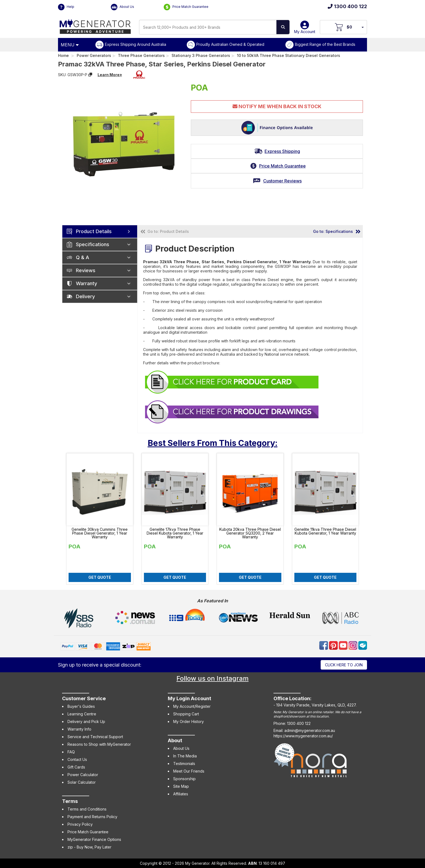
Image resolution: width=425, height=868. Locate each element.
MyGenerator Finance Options (94, 839)
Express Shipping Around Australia (136, 44)
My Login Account (189, 698)
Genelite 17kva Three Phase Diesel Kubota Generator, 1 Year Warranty (175, 533)
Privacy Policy (80, 824)
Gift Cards (76, 767)
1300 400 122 (347, 6)
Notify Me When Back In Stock (277, 106)
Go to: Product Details (168, 231)
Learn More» (110, 75)
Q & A (83, 257)
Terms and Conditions (87, 809)
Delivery (85, 296)
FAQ (71, 752)
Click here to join (344, 665)
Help (66, 7)
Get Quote (100, 577)
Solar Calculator (82, 782)
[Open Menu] (70, 45)
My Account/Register (192, 706)
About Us (123, 7)
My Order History (189, 721)
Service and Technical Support (95, 737)
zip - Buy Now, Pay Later (89, 847)
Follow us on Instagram (212, 678)
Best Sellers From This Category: (213, 443)
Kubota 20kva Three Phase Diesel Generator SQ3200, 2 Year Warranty (250, 533)
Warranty (86, 283)
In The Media (185, 756)
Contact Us (77, 759)
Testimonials (184, 763)
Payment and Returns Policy (92, 817)
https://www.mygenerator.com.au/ (303, 736)
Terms (70, 801)
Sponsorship (184, 779)
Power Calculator (83, 775)
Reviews (86, 270)
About (175, 740)
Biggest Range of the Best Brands (325, 44)
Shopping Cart (186, 714)
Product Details (94, 231)
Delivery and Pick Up (86, 721)
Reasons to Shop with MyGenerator (99, 744)
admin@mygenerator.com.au (310, 730)
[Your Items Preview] (362, 27)
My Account (305, 29)
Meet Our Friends (189, 771)
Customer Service (84, 698)
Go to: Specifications (333, 231)
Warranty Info (79, 729)
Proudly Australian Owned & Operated (230, 44)
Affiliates (181, 794)
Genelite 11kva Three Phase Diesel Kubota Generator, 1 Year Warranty (325, 531)
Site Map (181, 786)
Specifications (93, 244)
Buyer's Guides (81, 706)
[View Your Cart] (344, 27)
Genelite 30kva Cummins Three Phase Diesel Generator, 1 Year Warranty (100, 533)
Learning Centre (82, 714)
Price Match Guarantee (186, 7)
